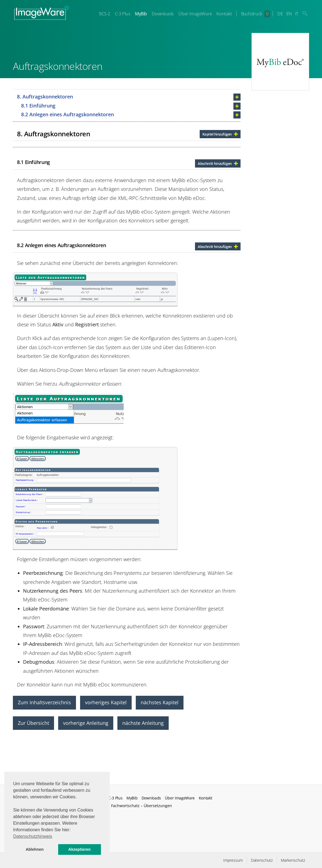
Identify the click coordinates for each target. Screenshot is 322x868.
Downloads (163, 14)
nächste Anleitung (143, 723)
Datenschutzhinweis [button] (33, 836)
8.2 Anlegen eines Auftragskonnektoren (67, 114)
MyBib (141, 14)
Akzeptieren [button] (80, 849)
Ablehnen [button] (35, 849)
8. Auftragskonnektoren (45, 97)
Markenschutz (293, 860)
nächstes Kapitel (160, 702)
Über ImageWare (195, 14)
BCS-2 (105, 14)
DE (280, 14)
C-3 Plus (122, 14)
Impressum (233, 860)
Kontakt (224, 14)
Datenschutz (262, 860)
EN (289, 14)
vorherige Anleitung (86, 723)
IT (297, 14)
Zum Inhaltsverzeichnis (44, 702)
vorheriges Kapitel (106, 702)
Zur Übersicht (33, 723)
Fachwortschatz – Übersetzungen (142, 806)
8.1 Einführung (38, 106)
